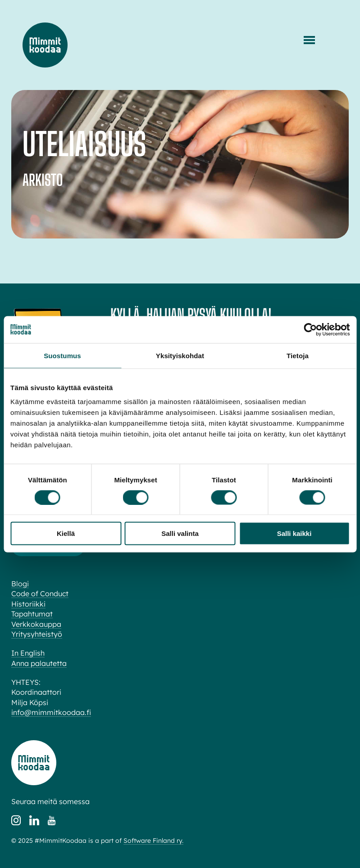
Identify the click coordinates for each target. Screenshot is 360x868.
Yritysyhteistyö (37, 634)
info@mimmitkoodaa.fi (51, 712)
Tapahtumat (32, 614)
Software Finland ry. (153, 841)
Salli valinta (180, 533)
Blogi (20, 584)
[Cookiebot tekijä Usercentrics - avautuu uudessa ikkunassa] (310, 329)
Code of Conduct (40, 594)
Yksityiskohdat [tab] (180, 355)
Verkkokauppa (36, 624)
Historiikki (28, 604)
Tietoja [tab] (298, 355)
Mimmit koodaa (45, 45)
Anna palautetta (39, 663)
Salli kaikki (294, 533)
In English (28, 653)
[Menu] (309, 40)
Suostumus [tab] (62, 355)
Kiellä (66, 533)
